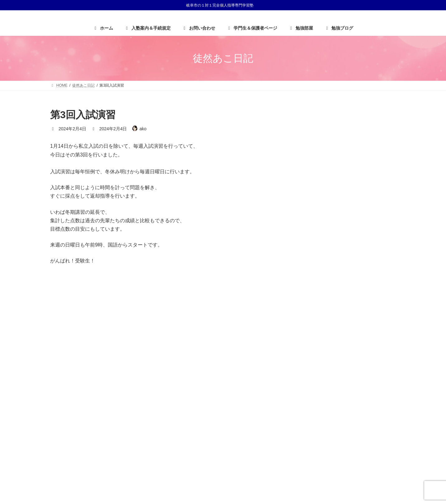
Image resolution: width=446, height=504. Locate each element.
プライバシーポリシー (336, 386)
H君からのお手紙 (347, 153)
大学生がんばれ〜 (348, 127)
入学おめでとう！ (348, 178)
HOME (299, 386)
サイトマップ (379, 386)
